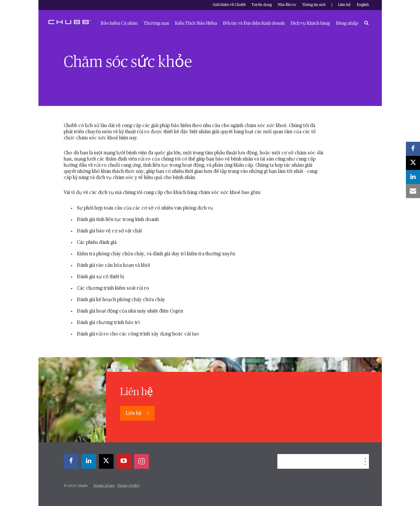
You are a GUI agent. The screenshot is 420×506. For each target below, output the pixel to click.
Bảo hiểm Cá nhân (119, 23)
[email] (413, 191)
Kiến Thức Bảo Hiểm (196, 23)
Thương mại (156, 23)
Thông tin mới (314, 5)
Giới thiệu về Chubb (229, 5)
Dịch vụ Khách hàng (310, 23)
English (363, 5)
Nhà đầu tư (287, 5)
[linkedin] (89, 461)
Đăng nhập (347, 23)
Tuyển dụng (262, 5)
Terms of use (104, 486)
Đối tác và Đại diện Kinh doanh (254, 23)
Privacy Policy (129, 486)
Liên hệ (344, 5)
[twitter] (106, 461)
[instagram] (141, 461)
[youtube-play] (124, 461)
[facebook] (71, 461)
